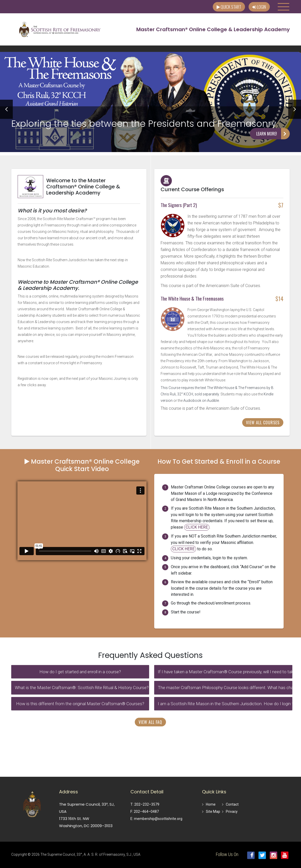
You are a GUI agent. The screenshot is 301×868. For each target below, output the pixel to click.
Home (211, 804)
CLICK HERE (197, 527)
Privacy (232, 812)
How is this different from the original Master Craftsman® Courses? (80, 704)
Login (259, 7)
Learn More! (273, 134)
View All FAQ (150, 722)
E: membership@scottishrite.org (156, 819)
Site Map (213, 812)
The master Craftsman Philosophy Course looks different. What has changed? (225, 688)
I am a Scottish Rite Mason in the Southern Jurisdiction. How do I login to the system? (225, 704)
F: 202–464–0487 (145, 812)
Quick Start (229, 7)
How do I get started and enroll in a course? (80, 672)
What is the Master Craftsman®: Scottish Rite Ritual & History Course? (82, 688)
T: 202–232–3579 (145, 804)
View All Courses (263, 422)
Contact (232, 804)
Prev (6, 109)
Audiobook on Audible (201, 401)
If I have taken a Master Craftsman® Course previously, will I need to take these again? (225, 672)
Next (295, 109)
